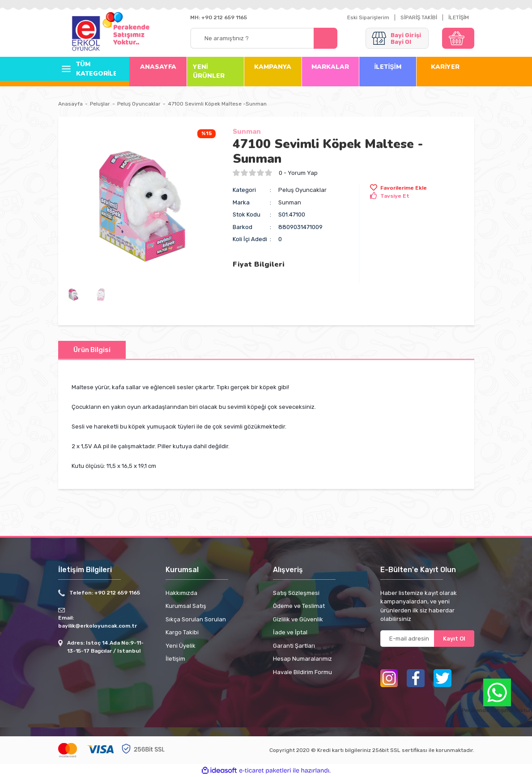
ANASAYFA (158, 67)
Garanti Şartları (294, 646)
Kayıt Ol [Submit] (454, 639)
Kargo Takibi (182, 632)
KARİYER (445, 67)
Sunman (247, 132)
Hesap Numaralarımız (302, 659)
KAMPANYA (273, 67)
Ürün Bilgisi (92, 350)
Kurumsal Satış (186, 606)
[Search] (264, 38)
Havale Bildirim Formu (302, 672)
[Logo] (86, 34)
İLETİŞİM (459, 17)
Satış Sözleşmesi (296, 593)
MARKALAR (330, 67)
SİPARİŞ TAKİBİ (419, 17)
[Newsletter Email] (427, 639)
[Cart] (458, 38)
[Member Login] (397, 38)
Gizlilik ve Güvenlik (298, 619)
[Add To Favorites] (398, 188)
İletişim (175, 659)
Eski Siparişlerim (368, 17)
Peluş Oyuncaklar (302, 190)
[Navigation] (87, 69)
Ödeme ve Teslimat (299, 606)
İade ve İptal (290, 632)
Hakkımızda (181, 593)
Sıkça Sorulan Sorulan (196, 619)
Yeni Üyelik (181, 646)
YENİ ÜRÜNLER (209, 71)
